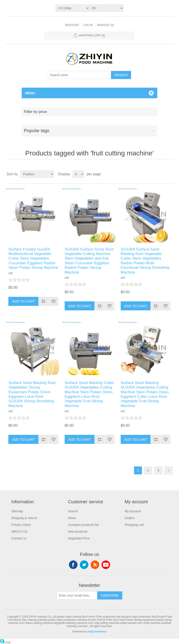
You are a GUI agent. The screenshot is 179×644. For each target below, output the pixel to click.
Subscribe (110, 595)
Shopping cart (134, 525)
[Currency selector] (73, 8)
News (72, 518)
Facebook (73, 565)
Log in (88, 25)
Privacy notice (21, 525)
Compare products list (83, 525)
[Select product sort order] (37, 174)
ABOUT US (19, 532)
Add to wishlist (53, 301)
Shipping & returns (24, 518)
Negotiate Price (79, 538)
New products (78, 532)
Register (72, 25)
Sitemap (17, 511)
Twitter (84, 565)
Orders (129, 518)
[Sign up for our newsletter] (77, 595)
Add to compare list (43, 301)
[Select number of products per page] (78, 174)
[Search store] (80, 75)
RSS (95, 565)
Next (168, 470)
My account (133, 511)
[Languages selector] (106, 8)
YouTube (106, 565)
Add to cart (23, 301)
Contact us (19, 538)
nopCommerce (97, 632)
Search (121, 75)
